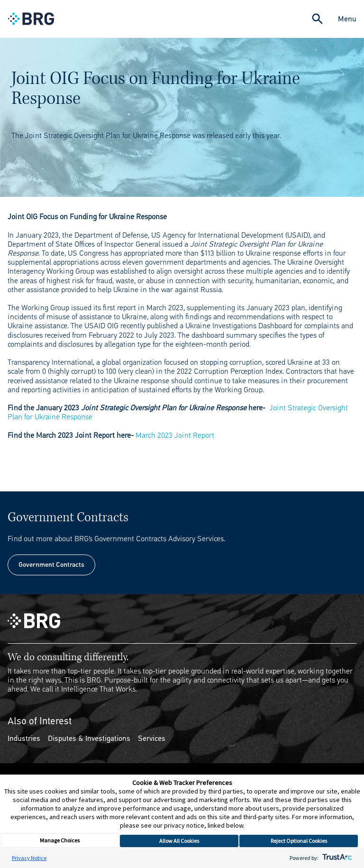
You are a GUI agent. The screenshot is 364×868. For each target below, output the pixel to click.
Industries (24, 738)
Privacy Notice (29, 858)
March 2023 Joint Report (175, 435)
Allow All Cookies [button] (179, 841)
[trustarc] (336, 858)
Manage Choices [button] (60, 840)
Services (152, 738)
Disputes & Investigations (89, 738)
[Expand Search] (317, 19)
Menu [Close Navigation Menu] (347, 19)
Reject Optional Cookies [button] (299, 841)
